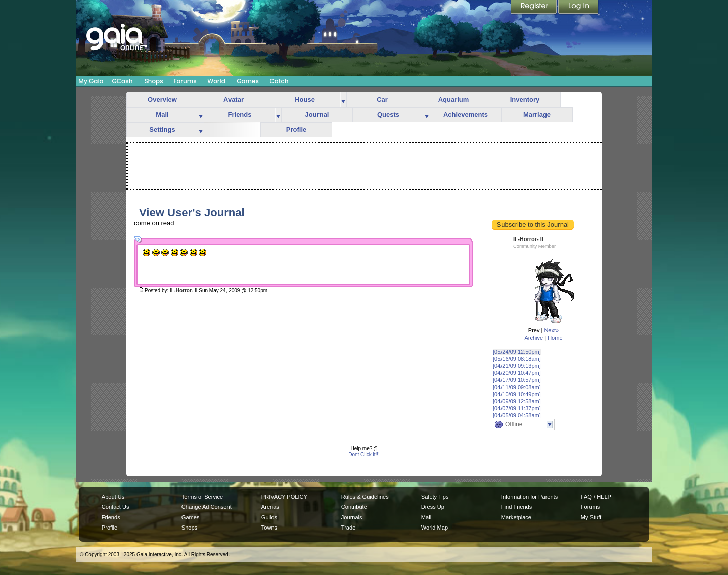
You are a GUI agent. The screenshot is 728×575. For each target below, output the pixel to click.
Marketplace (516, 517)
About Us (113, 497)
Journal (317, 114)
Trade (348, 528)
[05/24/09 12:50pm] (517, 352)
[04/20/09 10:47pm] (517, 373)
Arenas (270, 507)
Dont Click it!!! (364, 454)
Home (555, 338)
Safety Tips (435, 497)
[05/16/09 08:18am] (517, 359)
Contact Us (116, 507)
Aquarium (454, 99)
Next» (551, 330)
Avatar (234, 99)
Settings (162, 130)
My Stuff (591, 517)
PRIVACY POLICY (284, 497)
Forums (185, 81)
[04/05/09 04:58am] (517, 415)
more (343, 100)
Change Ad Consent (207, 507)
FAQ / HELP (596, 497)
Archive (534, 338)
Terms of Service (202, 497)
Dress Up (433, 507)
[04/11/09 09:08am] (517, 387)
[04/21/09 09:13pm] (517, 366)
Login (578, 8)
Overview (162, 99)
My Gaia (91, 81)
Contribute (354, 507)
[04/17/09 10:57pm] (517, 380)
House (305, 99)
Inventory (525, 99)
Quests (388, 114)
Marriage (537, 114)
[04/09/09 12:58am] (517, 401)
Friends (240, 114)
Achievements (466, 114)
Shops (153, 81)
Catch (279, 81)
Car (382, 99)
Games (248, 81)
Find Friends (516, 507)
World (216, 81)
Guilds (269, 517)
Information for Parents (529, 497)
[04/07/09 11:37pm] (517, 408)
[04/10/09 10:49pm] (517, 394)
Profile (296, 130)
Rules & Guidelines (365, 497)
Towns (269, 528)
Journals (352, 517)
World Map (435, 528)
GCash (123, 81)
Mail (162, 114)
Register (534, 8)
